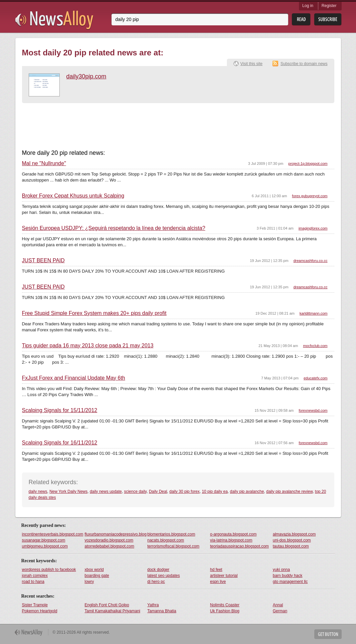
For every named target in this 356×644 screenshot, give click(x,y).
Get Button (328, 634)
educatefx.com (316, 378)
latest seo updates (164, 576)
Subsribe (328, 20)
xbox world (94, 570)
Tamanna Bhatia (162, 611)
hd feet (216, 570)
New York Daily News (68, 492)
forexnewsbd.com (313, 410)
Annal (278, 605)
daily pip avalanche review (289, 492)
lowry (89, 582)
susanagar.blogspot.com (44, 540)
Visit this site (251, 64)
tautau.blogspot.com (291, 546)
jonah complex (35, 576)
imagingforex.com (313, 228)
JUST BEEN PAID (43, 261)
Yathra (153, 605)
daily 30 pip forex (185, 492)
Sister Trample (35, 605)
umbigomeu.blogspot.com (45, 546)
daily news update (106, 492)
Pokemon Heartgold (40, 611)
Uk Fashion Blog (225, 611)
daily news (38, 492)
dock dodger (158, 570)
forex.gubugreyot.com (310, 196)
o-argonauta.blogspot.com (233, 534)
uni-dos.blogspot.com (292, 540)
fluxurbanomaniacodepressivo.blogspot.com (116, 534)
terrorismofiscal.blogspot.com (173, 546)
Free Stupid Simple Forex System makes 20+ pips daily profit (94, 313)
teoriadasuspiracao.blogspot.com (240, 546)
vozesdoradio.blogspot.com (109, 540)
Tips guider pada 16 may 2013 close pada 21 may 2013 (88, 346)
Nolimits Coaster (225, 605)
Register (329, 6)
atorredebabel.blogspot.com (110, 546)
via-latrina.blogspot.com (231, 540)
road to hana (33, 582)
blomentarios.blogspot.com (171, 534)
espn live (218, 582)
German (280, 611)
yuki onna (281, 570)
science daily (135, 492)
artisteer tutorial (224, 576)
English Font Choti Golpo (107, 605)
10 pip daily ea (215, 492)
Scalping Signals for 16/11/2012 (60, 443)
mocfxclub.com (315, 346)
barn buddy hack (288, 576)
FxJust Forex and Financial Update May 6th (74, 378)
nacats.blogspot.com (166, 540)
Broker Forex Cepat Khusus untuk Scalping (73, 196)
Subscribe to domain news (304, 64)
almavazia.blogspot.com (294, 534)
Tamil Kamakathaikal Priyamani (113, 611)
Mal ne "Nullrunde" (44, 164)
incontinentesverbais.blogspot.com (53, 534)
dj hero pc (156, 582)
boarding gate (97, 576)
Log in (308, 6)
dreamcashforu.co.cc (310, 261)
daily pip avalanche (247, 492)
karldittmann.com (314, 313)
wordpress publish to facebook (49, 570)
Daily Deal (158, 492)
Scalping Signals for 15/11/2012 (60, 410)
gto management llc (290, 582)
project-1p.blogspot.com (308, 164)
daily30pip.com (86, 76)
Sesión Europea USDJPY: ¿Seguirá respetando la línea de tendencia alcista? (114, 228)
